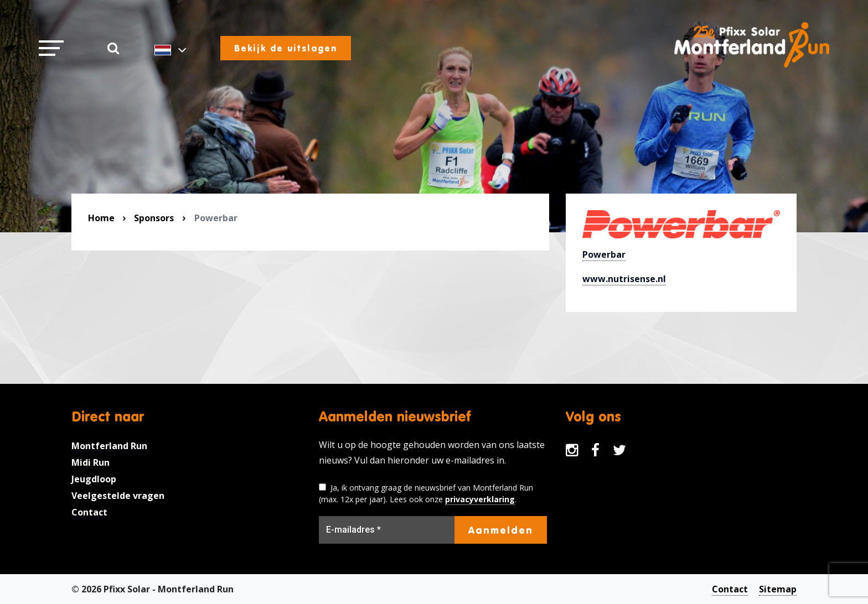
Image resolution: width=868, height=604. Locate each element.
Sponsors (154, 218)
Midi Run (91, 462)
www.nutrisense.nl (624, 279)
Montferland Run (109, 446)
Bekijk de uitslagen (286, 48)
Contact (89, 512)
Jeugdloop (94, 479)
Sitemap (778, 589)
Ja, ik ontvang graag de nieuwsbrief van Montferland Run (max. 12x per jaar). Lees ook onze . (426, 494)
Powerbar (604, 254)
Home (101, 218)
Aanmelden (501, 530)
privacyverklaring (480, 499)
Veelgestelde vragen (118, 496)
